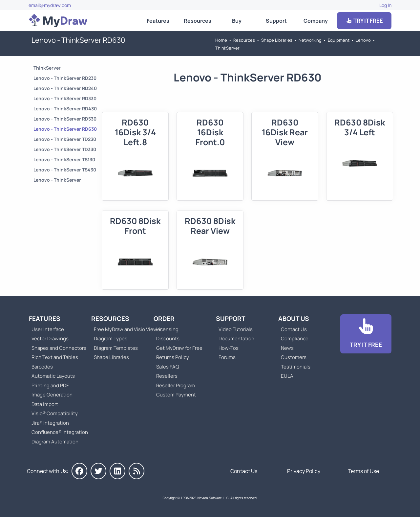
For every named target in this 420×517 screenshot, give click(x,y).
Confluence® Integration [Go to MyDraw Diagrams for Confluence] (60, 432)
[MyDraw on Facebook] (79, 471)
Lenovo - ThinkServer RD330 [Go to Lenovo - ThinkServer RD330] (65, 98)
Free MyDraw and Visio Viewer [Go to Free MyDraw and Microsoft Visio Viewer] (125, 329)
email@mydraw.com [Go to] (50, 5)
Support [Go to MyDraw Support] (276, 21)
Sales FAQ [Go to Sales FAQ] (168, 367)
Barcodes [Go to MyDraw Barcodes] (42, 367)
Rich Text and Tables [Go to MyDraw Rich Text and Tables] (55, 357)
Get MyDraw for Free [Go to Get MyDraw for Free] (179, 348)
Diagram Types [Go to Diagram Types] (111, 338)
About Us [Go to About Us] (294, 319)
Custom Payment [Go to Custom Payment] (176, 395)
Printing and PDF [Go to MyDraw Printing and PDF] (50, 385)
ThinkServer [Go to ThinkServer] (227, 48)
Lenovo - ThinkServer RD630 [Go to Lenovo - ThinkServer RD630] (65, 129)
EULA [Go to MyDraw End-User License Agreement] (287, 376)
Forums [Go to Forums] (227, 357)
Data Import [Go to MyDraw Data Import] (45, 404)
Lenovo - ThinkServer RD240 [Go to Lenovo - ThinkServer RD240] (65, 88)
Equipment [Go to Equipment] (339, 40)
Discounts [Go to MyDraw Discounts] (168, 338)
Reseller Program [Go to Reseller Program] (176, 385)
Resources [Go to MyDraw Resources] (198, 21)
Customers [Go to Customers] (294, 357)
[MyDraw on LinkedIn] (117, 471)
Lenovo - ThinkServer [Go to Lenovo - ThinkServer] (57, 180)
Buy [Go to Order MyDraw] (237, 21)
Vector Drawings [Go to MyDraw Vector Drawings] (50, 338)
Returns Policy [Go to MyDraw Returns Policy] (173, 357)
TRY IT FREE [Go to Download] (364, 21)
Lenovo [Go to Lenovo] (363, 40)
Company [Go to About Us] (316, 21)
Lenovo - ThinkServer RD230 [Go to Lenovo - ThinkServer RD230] (65, 78)
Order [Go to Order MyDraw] (164, 319)
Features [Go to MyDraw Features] (158, 21)
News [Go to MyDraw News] (287, 348)
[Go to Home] (58, 21)
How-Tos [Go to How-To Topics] (229, 348)
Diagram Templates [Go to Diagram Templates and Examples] (116, 348)
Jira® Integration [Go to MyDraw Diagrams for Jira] (50, 423)
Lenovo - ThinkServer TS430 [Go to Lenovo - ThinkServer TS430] (65, 170)
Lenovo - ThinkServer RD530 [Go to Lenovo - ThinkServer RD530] (65, 119)
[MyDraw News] (136, 471)
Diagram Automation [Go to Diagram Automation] (55, 442)
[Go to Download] (366, 334)
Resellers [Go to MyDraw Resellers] (167, 376)
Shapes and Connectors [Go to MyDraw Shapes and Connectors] (59, 348)
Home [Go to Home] (221, 40)
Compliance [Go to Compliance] (295, 338)
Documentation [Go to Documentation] (236, 338)
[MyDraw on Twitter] (98, 471)
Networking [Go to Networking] (310, 40)
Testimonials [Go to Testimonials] (296, 367)
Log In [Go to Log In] (385, 5)
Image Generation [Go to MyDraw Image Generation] (52, 395)
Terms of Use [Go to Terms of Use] (363, 471)
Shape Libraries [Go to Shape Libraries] (277, 40)
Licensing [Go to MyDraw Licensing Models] (167, 329)
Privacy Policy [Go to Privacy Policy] (304, 471)
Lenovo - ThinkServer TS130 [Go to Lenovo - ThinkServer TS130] (64, 159)
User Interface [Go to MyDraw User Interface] (48, 329)
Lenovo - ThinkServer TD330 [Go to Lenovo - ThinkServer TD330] (65, 149)
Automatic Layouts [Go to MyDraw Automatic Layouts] (53, 376)
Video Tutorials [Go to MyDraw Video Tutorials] (236, 329)
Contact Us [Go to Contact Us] (294, 329)
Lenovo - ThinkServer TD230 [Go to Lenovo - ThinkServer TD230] (65, 139)
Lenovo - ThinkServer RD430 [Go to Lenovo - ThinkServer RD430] (65, 109)
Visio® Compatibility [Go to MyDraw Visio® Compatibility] (55, 413)
